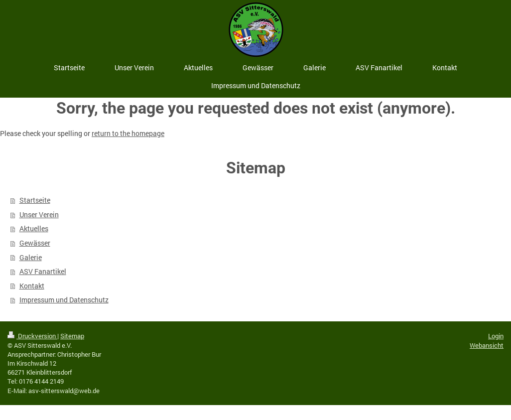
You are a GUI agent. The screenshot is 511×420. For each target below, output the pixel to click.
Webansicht (487, 345)
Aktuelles (34, 228)
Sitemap (72, 336)
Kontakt (32, 286)
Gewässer (35, 243)
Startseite (35, 200)
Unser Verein (39, 214)
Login (496, 336)
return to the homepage (128, 133)
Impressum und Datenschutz (64, 300)
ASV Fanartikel (43, 271)
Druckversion (32, 336)
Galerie (31, 257)
